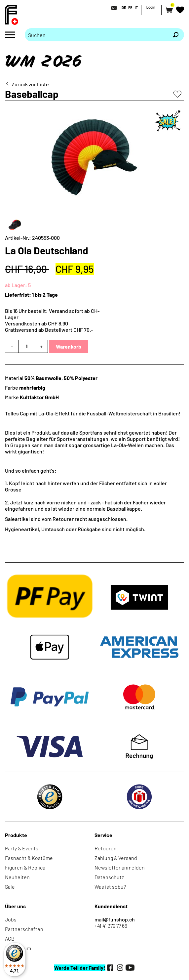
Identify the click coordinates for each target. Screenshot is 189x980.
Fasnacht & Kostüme (29, 858)
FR (130, 7)
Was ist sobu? (110, 887)
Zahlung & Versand (116, 858)
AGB (10, 938)
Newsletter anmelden (120, 867)
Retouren (106, 848)
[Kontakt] (112, 8)
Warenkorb (69, 346)
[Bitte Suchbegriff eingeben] (96, 35)
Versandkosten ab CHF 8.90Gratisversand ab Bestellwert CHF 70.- (49, 326)
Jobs (11, 919)
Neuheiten (17, 877)
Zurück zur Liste (30, 84)
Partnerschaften (24, 929)
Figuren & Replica (25, 867)
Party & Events (22, 848)
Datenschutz (109, 877)
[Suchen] (176, 35)
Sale (10, 887)
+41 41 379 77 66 (111, 926)
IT (136, 7)
